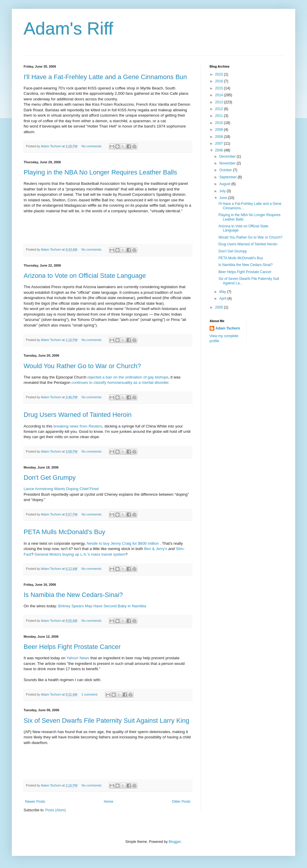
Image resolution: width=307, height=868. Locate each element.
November (228, 163)
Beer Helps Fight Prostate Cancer (72, 647)
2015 (220, 88)
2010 (220, 123)
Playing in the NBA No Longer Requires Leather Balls (100, 172)
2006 (220, 150)
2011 (220, 116)
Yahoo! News (78, 658)
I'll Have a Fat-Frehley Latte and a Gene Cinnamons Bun (105, 77)
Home (109, 802)
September (228, 177)
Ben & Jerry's (156, 549)
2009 (220, 130)
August (225, 184)
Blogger (175, 842)
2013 (220, 102)
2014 (220, 95)
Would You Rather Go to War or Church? (82, 366)
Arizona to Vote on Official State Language (85, 276)
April (223, 298)
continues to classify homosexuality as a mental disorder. (120, 382)
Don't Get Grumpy (50, 478)
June (224, 198)
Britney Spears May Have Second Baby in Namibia (102, 606)
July (223, 191)
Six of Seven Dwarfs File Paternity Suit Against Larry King (106, 721)
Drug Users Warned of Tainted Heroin (78, 415)
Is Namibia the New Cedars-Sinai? (73, 595)
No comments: (92, 146)
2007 (220, 143)
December (228, 156)
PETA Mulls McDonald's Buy (64, 532)
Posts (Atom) (55, 810)
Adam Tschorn (228, 328)
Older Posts (181, 802)
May (223, 292)
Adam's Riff (68, 28)
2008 (220, 137)
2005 (220, 307)
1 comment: (90, 694)
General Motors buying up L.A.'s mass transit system (80, 554)
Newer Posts (35, 802)
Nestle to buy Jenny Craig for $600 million (123, 543)
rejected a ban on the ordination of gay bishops (128, 377)
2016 (220, 81)
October (226, 170)
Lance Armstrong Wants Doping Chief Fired (61, 489)
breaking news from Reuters (78, 426)
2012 (220, 109)
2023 (220, 74)
